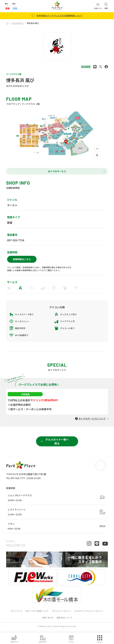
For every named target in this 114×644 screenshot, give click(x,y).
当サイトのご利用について (37, 613)
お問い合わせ (48, 620)
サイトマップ (16, 613)
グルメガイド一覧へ (57, 441)
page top (101, 465)
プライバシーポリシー (62, 613)
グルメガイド (43, 639)
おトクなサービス (57, 171)
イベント (71, 639)
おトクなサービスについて (92, 418)
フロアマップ (14, 639)
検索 (106, 6)
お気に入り (98, 6)
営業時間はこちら (22, 259)
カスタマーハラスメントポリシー (89, 613)
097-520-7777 (18, 478)
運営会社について (65, 620)
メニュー (100, 639)
